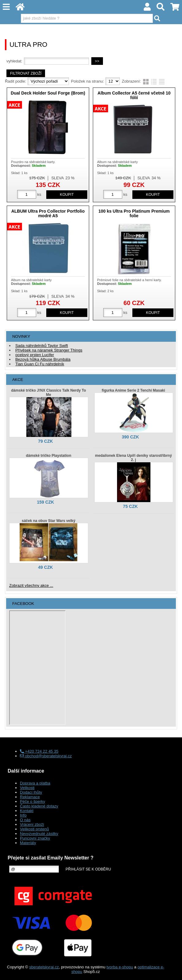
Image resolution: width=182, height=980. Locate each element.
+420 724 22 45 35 (39, 751)
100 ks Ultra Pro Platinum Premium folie (134, 213)
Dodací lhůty (31, 792)
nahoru (173, 971)
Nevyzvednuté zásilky (39, 834)
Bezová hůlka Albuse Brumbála (43, 359)
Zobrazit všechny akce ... (31, 585)
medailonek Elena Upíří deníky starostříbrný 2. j (133, 458)
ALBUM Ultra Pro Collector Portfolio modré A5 (48, 213)
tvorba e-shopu (120, 967)
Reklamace (30, 797)
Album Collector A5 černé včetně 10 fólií (134, 95)
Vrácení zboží (32, 824)
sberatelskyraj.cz (44, 967)
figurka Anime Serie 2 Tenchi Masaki (133, 390)
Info (23, 815)
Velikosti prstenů (34, 829)
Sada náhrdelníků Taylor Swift (42, 346)
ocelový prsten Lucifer (35, 355)
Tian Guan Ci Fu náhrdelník (40, 364)
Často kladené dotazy (39, 806)
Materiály (28, 843)
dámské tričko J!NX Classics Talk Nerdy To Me (48, 393)
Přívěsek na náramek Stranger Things (49, 350)
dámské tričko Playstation (48, 456)
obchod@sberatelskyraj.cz (46, 756)
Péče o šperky (32, 801)
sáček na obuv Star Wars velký (49, 521)
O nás (25, 820)
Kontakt (27, 811)
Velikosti (27, 788)
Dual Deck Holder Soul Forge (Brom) (48, 93)
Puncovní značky (35, 838)
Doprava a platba (35, 783)
